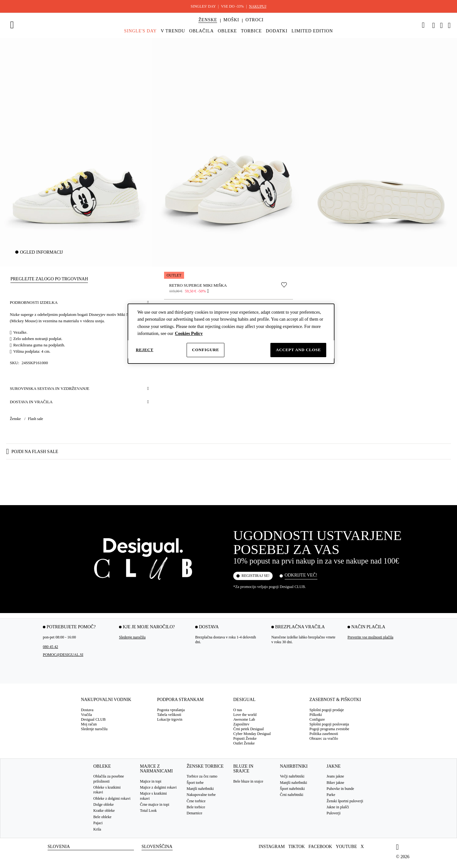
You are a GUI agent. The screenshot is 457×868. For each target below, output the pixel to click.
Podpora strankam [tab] (180, 700)
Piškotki (316, 715)
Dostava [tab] (209, 627)
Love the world (245, 715)
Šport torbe (195, 783)
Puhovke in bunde (340, 789)
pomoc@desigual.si (63, 655)
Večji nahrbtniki (292, 776)
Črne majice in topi (155, 805)
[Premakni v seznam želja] (284, 285)
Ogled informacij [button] (41, 252)
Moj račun (89, 724)
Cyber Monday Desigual (252, 734)
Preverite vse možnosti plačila (370, 638)
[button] (208, 20)
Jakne (334, 766)
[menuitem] (208, 25)
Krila (97, 829)
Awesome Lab (244, 719)
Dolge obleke (103, 805)
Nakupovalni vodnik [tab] (106, 700)
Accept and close (298, 350)
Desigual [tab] (244, 700)
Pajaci (98, 823)
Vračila (86, 715)
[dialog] (231, 334)
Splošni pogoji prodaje (327, 710)
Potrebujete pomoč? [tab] (71, 627)
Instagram (272, 847)
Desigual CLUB (93, 719)
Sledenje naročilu (132, 638)
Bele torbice (196, 807)
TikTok (297, 847)
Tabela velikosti (169, 715)
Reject (145, 350)
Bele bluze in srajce (248, 781)
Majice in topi (151, 781)
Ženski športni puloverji (345, 801)
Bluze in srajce (243, 769)
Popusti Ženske (245, 738)
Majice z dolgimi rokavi (158, 787)
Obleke (102, 766)
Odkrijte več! (301, 575)
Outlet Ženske (244, 743)
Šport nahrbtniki (292, 789)
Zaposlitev (241, 724)
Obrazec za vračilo (324, 738)
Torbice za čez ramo (202, 776)
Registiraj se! (255, 576)
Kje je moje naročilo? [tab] (149, 627)
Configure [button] (317, 719)
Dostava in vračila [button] (31, 402)
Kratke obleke (104, 811)
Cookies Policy (189, 334)
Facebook (320, 847)
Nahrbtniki (294, 766)
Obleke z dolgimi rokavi (112, 798)
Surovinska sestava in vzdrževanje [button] (50, 388)
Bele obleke (102, 817)
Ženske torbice (205, 766)
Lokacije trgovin (170, 719)
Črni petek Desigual (248, 729)
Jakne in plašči (338, 807)
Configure (205, 350)
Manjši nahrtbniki (200, 789)
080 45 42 (50, 647)
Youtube (346, 847)
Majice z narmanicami (156, 769)
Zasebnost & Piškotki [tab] (335, 700)
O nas (238, 710)
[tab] (114, 702)
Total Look (148, 811)
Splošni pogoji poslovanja (329, 724)
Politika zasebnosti (324, 734)
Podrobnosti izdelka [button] (34, 302)
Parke (331, 795)
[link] (423, 25)
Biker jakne (335, 783)
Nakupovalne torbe (201, 795)
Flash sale (36, 419)
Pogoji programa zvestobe (329, 729)
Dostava (87, 710)
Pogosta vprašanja (171, 710)
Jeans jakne (335, 776)
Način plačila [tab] (368, 627)
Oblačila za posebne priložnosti (109, 779)
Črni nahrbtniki (292, 795)
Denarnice (194, 813)
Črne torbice (196, 801)
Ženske (16, 419)
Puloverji (334, 813)
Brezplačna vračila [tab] (300, 627)
